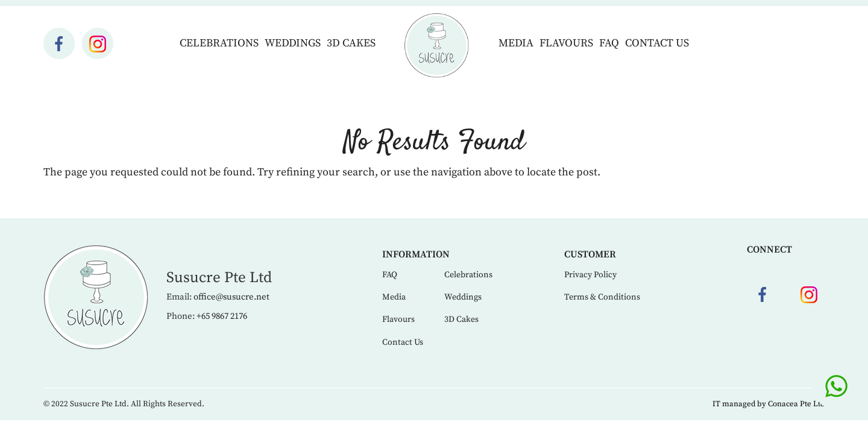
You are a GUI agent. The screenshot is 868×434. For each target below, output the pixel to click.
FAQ (609, 43)
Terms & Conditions (602, 297)
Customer (590, 254)
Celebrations (219, 43)
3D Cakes (351, 43)
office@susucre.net (231, 297)
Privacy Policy (590, 275)
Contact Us (657, 43)
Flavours (566, 43)
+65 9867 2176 (222, 316)
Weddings (293, 43)
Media (516, 43)
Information (416, 254)
